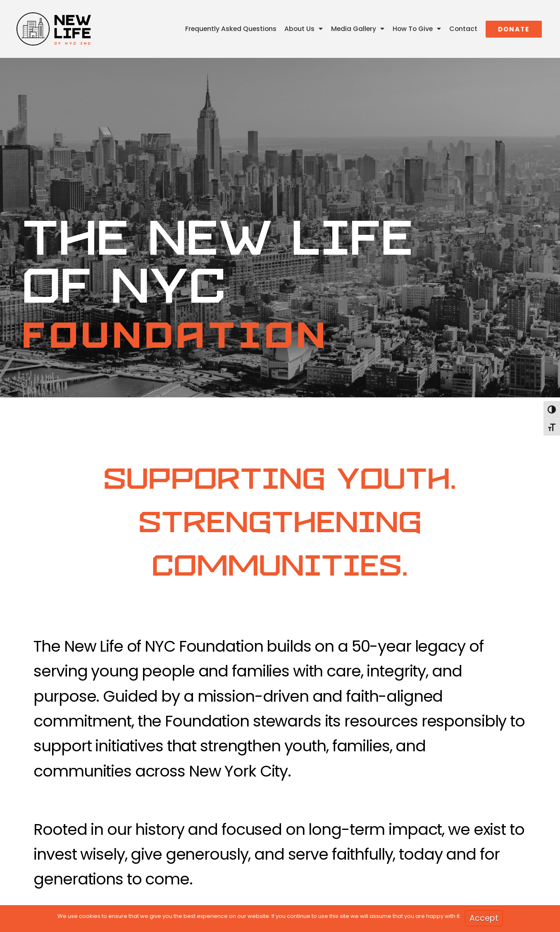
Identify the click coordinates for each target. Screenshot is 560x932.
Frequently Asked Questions (231, 29)
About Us (304, 29)
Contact (463, 29)
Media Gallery (358, 29)
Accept (484, 918)
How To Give (417, 29)
